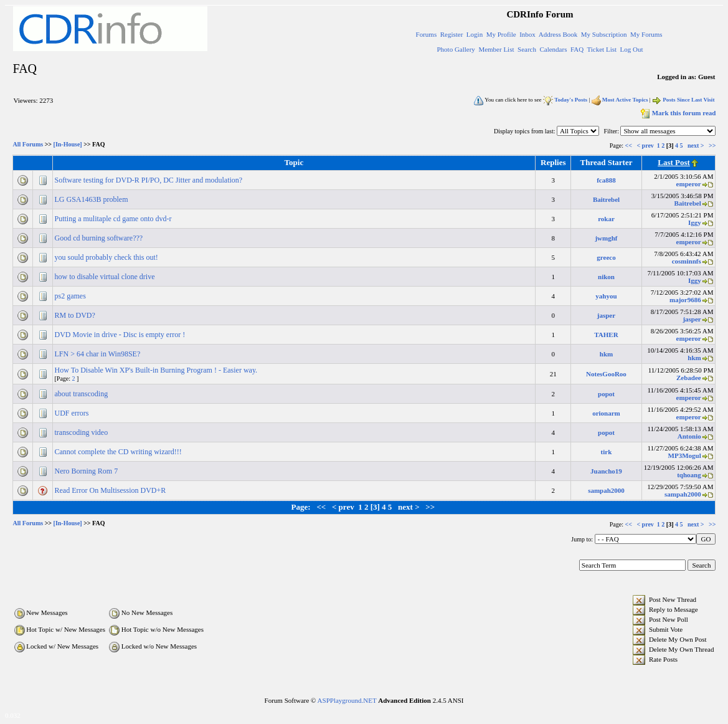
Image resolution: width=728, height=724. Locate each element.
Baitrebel (606, 199)
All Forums (28, 145)
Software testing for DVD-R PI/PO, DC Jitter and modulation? (150, 180)
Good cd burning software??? (100, 238)
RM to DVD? (76, 315)
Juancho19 (606, 471)
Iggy (695, 222)
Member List (496, 49)
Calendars (553, 49)
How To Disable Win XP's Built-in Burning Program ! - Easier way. (157, 370)
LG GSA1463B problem (92, 199)
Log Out (632, 49)
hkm (606, 354)
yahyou (606, 296)
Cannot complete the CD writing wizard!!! (119, 452)
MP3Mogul (685, 455)
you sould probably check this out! (107, 257)
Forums (427, 34)
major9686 (685, 300)
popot (606, 394)
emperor (689, 184)
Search (527, 49)
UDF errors (73, 413)
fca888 (606, 180)
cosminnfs (687, 261)
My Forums (646, 34)
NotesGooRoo (606, 374)
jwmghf (606, 238)
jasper (606, 315)
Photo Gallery (456, 49)
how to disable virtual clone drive (106, 277)
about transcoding (83, 394)
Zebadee (689, 378)
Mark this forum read (677, 113)
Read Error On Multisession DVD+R (111, 490)
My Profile (501, 34)
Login (475, 34)
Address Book (558, 34)
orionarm (606, 413)
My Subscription (604, 34)
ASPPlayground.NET (347, 700)
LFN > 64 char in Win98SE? (99, 354)
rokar (606, 219)
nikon (606, 277)
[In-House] (68, 145)
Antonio (689, 436)
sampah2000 (606, 490)
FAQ (577, 49)
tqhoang (689, 475)
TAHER (606, 335)
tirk (607, 452)
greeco (606, 257)
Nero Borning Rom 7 (87, 471)
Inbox (527, 34)
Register (452, 34)
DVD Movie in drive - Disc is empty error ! (121, 335)
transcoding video (83, 432)
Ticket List (602, 49)
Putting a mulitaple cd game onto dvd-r (114, 219)
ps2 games (71, 296)
